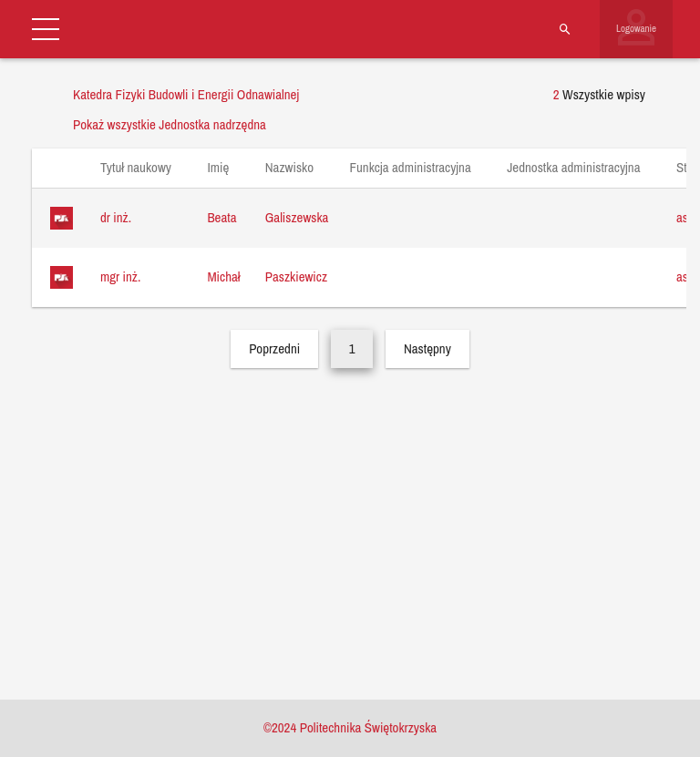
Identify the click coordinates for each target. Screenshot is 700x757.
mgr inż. (120, 276)
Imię (226, 167)
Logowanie (636, 28)
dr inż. (116, 217)
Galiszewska (297, 217)
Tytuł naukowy (144, 167)
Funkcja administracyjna (419, 167)
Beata (221, 217)
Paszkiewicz (296, 276)
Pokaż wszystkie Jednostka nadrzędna (170, 124)
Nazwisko (299, 167)
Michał (223, 276)
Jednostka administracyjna (582, 167)
